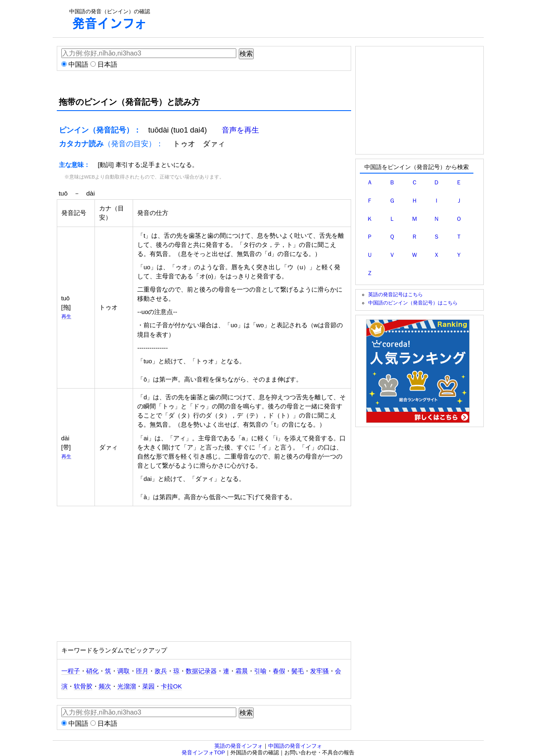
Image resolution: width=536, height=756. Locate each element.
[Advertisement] (316, 19)
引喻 (260, 671)
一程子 (71, 671)
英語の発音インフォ (239, 746)
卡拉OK (171, 686)
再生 (66, 316)
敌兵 (161, 671)
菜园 (148, 686)
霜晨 (242, 671)
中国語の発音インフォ (295, 746)
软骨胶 (83, 686)
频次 (105, 686)
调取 (124, 671)
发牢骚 (319, 671)
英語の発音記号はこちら (395, 294)
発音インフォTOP (203, 752)
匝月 (142, 671)
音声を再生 (240, 130)
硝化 (92, 671)
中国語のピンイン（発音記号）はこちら (413, 303)
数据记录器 (201, 671)
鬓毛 (298, 671)
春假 (279, 671)
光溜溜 (127, 686)
